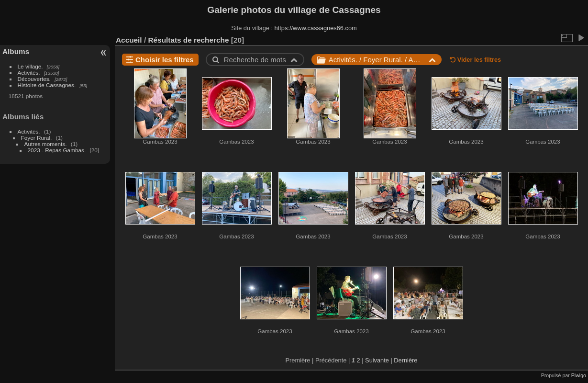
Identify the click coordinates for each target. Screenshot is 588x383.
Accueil (129, 40)
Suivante (377, 360)
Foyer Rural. (37, 138)
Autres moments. (46, 144)
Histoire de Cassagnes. (47, 85)
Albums (16, 51)
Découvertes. (34, 79)
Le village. (30, 66)
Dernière (405, 360)
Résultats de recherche (188, 40)
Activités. (29, 73)
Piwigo (579, 375)
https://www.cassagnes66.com (316, 28)
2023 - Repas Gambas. (57, 150)
